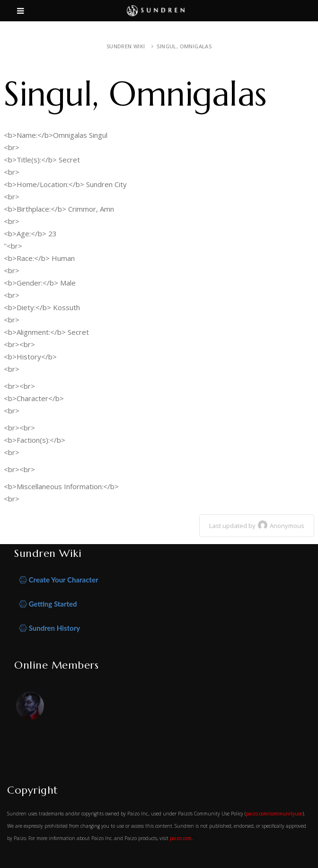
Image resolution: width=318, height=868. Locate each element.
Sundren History (49, 628)
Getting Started (48, 604)
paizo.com (181, 838)
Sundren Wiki (126, 46)
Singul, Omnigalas (184, 46)
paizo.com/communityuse (274, 814)
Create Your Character (59, 580)
